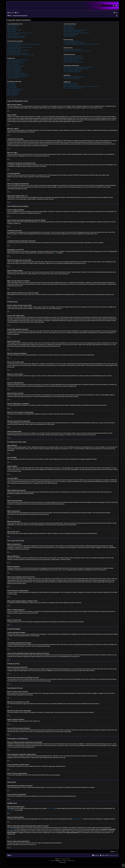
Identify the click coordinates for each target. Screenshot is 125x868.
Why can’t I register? (12, 28)
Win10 (57, 859)
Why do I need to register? (14, 25)
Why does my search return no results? (73, 57)
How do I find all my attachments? (72, 78)
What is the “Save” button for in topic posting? (18, 75)
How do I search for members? (71, 60)
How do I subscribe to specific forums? (73, 70)
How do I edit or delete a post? (15, 61)
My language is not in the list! (14, 49)
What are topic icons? (12, 95)
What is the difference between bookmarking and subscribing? (78, 67)
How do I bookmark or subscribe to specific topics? (76, 69)
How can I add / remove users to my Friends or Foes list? (77, 51)
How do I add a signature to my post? (16, 63)
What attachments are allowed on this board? (74, 77)
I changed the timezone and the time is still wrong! (19, 47)
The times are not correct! (13, 46)
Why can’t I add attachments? (14, 70)
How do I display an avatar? (14, 52)
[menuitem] (17, 13)
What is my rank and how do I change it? (17, 53)
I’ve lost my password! (13, 34)
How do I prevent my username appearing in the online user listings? (24, 44)
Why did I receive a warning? (14, 72)
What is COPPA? (11, 27)
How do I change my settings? (15, 43)
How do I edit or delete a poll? (14, 67)
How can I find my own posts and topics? (73, 62)
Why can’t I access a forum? (14, 69)
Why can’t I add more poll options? (16, 66)
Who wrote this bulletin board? (71, 83)
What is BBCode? (12, 83)
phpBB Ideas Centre (77, 819)
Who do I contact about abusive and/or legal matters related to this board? (81, 86)
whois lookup (11, 829)
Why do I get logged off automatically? (16, 36)
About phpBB (11, 810)
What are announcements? (14, 90)
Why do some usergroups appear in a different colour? (77, 33)
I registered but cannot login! (14, 30)
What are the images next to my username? (18, 50)
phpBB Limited (51, 808)
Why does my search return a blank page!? (74, 59)
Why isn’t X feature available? (71, 85)
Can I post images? (12, 87)
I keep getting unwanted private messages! (74, 43)
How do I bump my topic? (13, 78)
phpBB (55, 253)
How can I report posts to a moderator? (17, 73)
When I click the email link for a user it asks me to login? (21, 55)
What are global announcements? (15, 89)
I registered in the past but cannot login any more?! (19, 33)
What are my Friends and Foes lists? (72, 49)
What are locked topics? (13, 93)
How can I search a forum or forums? (72, 56)
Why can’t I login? (12, 31)
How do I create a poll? (13, 64)
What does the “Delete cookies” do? (16, 37)
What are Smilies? (12, 86)
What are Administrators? (70, 25)
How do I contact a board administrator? (73, 88)
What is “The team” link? (69, 36)
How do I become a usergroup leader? (73, 31)
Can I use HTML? (12, 84)
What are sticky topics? (13, 92)
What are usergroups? (69, 28)
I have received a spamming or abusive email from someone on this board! (81, 44)
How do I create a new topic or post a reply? (18, 60)
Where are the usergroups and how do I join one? (75, 30)
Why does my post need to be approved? (17, 76)
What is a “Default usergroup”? (71, 34)
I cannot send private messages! (71, 41)
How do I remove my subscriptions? (72, 72)
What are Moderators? (69, 27)
